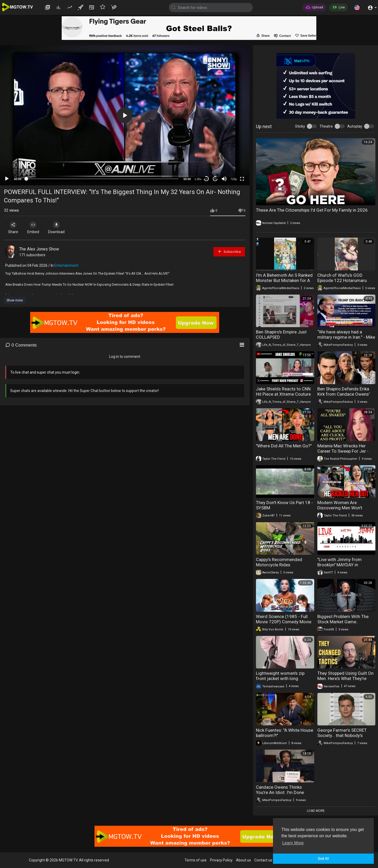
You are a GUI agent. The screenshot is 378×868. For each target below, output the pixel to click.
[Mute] (224, 179)
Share (14, 228)
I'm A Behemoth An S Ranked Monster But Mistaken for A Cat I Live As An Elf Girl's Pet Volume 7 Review (284, 283)
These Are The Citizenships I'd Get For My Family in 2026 (312, 210)
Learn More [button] (293, 843)
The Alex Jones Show (39, 249)
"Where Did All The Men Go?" (284, 446)
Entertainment (66, 265)
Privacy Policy (221, 860)
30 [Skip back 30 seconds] (206, 179)
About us (243, 860)
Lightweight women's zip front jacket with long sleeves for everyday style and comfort (282, 681)
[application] (125, 115)
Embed (35, 228)
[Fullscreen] (242, 179)
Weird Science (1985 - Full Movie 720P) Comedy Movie (284, 619)
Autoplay (355, 126)
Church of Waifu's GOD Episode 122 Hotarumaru (342, 278)
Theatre (326, 126)
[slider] (102, 179)
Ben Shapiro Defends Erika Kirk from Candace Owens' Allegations (343, 394)
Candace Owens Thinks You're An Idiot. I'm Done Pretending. (280, 792)
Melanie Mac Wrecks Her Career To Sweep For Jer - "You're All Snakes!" (343, 451)
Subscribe (229, 251)
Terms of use (196, 860)
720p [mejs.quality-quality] (234, 179)
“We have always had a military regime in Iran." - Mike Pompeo (346, 337)
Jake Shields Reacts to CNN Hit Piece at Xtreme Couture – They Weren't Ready (283, 394)
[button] (357, 7)
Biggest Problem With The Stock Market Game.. (343, 619)
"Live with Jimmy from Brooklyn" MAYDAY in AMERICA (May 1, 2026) (341, 565)
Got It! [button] (323, 859)
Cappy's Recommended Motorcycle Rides (279, 562)
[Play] (7, 179)
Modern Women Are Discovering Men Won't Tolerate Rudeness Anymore (345, 508)
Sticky (300, 126)
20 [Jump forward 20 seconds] (215, 179)
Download (59, 228)
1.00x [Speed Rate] (198, 179)
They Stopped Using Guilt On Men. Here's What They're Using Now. (345, 678)
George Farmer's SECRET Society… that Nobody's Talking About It (342, 735)
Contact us (263, 860)
